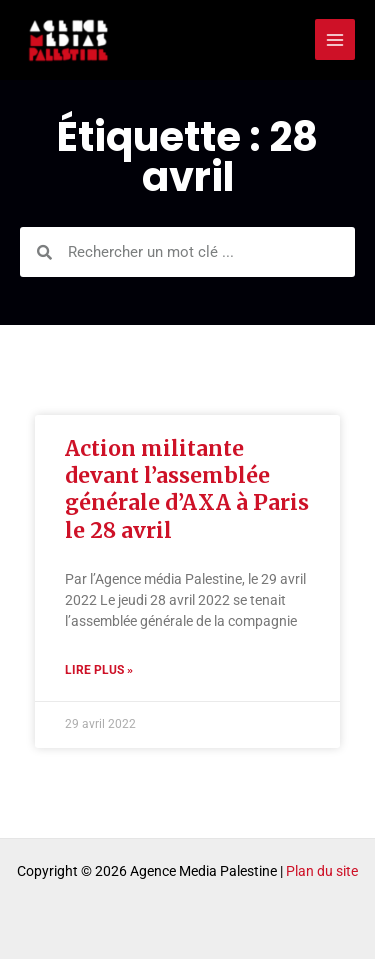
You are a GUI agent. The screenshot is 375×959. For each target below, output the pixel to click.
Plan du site (322, 871)
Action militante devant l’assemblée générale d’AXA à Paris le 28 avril (187, 489)
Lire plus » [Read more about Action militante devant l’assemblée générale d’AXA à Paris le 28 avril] (99, 670)
